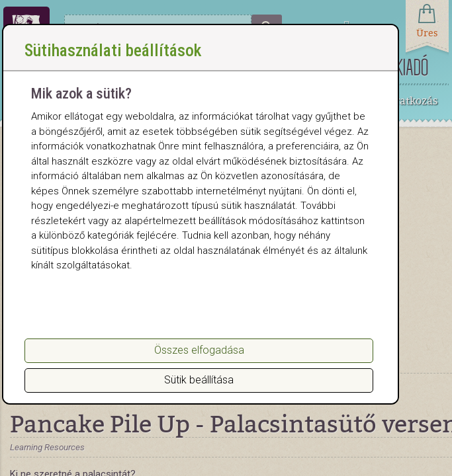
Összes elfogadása (199, 350)
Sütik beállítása (199, 380)
